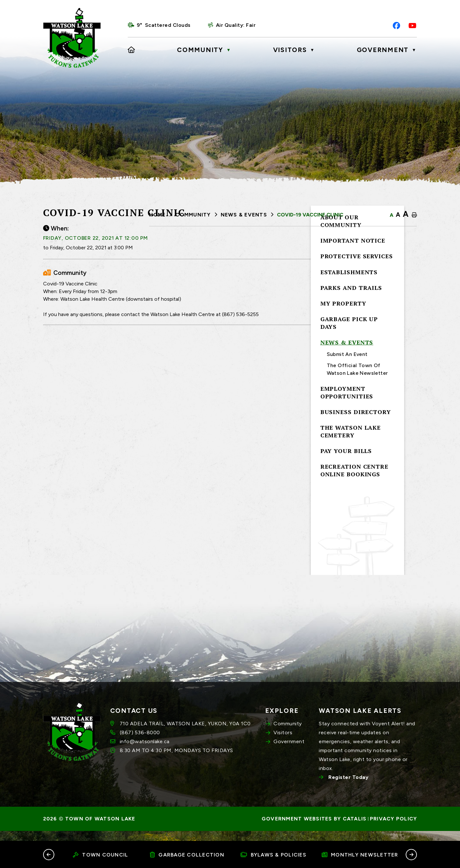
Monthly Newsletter (360, 855)
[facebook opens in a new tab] (396, 26)
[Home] (132, 50)
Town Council (100, 855)
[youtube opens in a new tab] (412, 26)
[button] (49, 854)
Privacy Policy (394, 829)
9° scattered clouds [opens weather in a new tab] (164, 25)
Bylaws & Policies (273, 855)
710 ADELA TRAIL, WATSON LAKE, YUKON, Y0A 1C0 (185, 734)
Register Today (348, 787)
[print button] (414, 215)
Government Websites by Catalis (314, 829)
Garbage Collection (187, 855)
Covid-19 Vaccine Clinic (310, 215)
